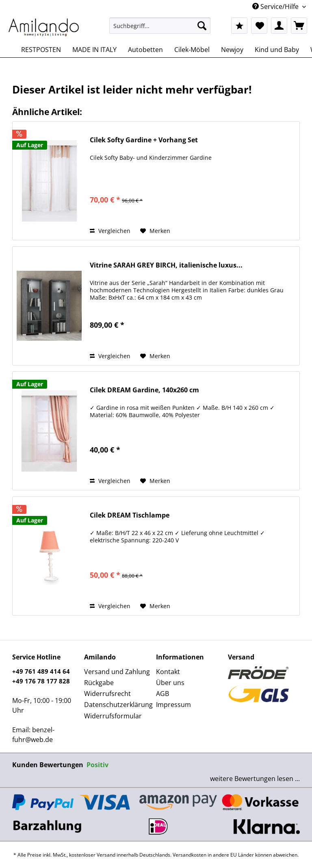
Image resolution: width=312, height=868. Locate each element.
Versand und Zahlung (117, 672)
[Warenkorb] (299, 26)
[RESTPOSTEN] (41, 50)
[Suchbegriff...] (160, 26)
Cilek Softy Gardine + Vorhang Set (144, 140)
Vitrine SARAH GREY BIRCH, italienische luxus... (166, 265)
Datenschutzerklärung (118, 705)
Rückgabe (99, 683)
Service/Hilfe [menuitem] (276, 7)
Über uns (170, 683)
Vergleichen (110, 231)
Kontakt (168, 672)
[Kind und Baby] (277, 50)
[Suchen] (202, 26)
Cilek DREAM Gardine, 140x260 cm (144, 390)
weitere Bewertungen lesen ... (255, 779)
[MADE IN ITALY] (94, 50)
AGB (162, 694)
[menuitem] (160, 29)
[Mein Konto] (279, 26)
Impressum (173, 705)
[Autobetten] (145, 50)
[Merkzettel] (259, 26)
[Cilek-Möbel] (192, 50)
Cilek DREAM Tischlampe (130, 515)
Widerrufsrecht (107, 694)
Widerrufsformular (113, 716)
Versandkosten (190, 855)
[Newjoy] (232, 50)
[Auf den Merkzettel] (155, 231)
